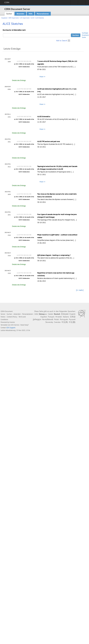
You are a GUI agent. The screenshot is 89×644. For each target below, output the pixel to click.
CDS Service (15, 325)
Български (43, 314)
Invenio (12, 322)
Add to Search (62, 41)
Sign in (74, 3)
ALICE (32, 18)
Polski (57, 319)
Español (44, 317)
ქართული (37, 319)
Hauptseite (4, 18)
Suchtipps (85, 33)
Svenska (57, 322)
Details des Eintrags (19, 80)
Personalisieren (43, 14)
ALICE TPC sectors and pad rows (49, 141)
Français (51, 317)
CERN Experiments (14, 18)
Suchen (9, 14)
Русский (72, 319)
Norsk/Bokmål (48, 319)
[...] (74, 67)
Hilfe (31, 14)
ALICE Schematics (44, 117)
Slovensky (49, 322)
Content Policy (12, 317)
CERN (7, 2)
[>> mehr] (80, 290)
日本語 (73, 317)
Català (50, 314)
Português (64, 319)
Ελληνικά (65, 314)
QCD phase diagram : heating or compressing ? (54, 255)
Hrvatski (59, 317)
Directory (82, 3)
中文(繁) (72, 322)
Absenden (20, 14)
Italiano (66, 317)
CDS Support (11, 328)
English (72, 314)
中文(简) (65, 322)
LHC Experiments (25, 18)
